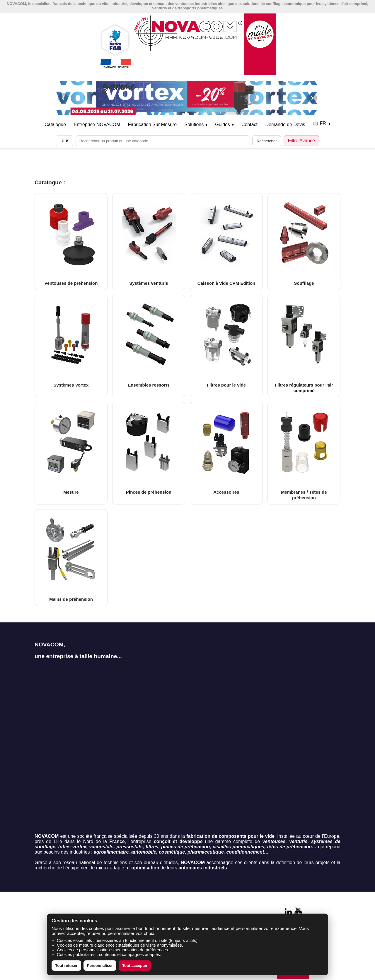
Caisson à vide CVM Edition (226, 241)
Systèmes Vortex (71, 343)
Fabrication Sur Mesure (152, 125)
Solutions (196, 125)
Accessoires (226, 450)
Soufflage (304, 241)
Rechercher (267, 141)
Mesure (71, 450)
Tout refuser (66, 966)
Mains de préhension (71, 557)
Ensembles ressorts (149, 343)
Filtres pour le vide (226, 343)
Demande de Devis (285, 125)
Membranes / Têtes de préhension (304, 453)
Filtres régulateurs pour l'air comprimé (304, 346)
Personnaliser (100, 966)
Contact (249, 125)
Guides (224, 125)
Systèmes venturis (149, 241)
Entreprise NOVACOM (97, 125)
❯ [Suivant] (312, 98)
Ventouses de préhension (71, 241)
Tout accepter (135, 966)
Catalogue (55, 125)
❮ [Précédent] (63, 98)
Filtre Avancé (301, 141)
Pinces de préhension (149, 450)
